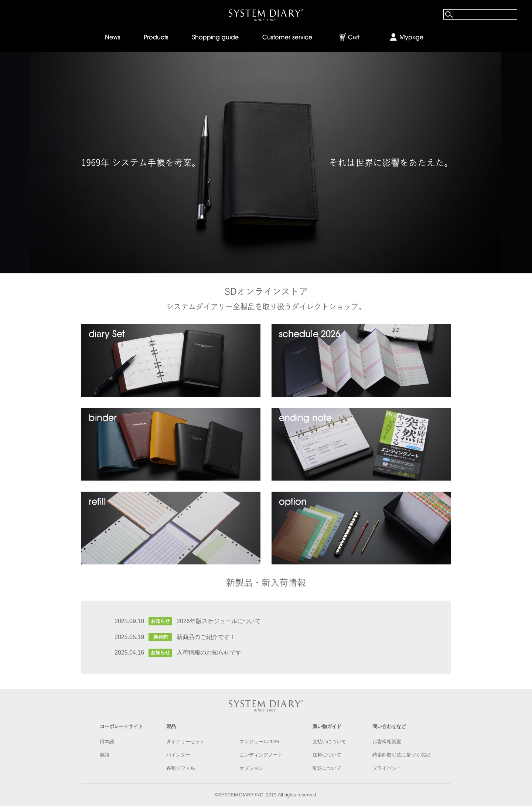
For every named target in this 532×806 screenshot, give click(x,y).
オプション (251, 768)
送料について (327, 755)
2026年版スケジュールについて (219, 621)
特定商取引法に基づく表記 (401, 755)
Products (156, 38)
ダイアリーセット (185, 742)
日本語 (107, 742)
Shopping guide (215, 38)
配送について (327, 768)
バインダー (178, 755)
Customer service (287, 38)
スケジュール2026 (259, 742)
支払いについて (329, 742)
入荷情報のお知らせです (209, 653)
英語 (105, 755)
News (113, 38)
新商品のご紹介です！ (206, 637)
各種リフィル (181, 768)
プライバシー (387, 768)
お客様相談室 (387, 742)
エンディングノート (261, 755)
